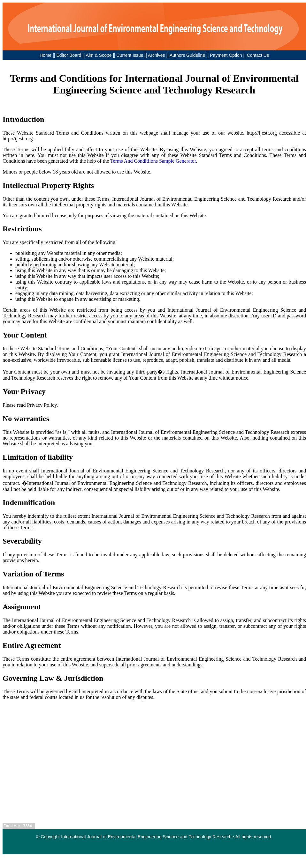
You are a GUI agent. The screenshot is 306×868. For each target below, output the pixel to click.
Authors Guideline (187, 55)
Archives (157, 55)
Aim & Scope (99, 55)
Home (46, 55)
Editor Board (69, 55)
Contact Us (258, 55)
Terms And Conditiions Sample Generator (153, 161)
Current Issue (130, 55)
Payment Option (226, 55)
